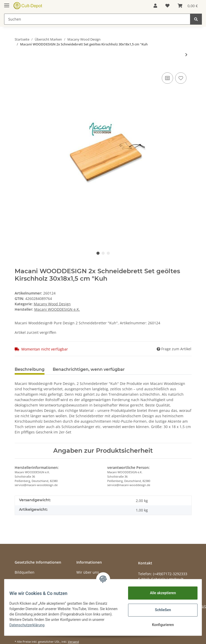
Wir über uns (88, 572)
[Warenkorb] (188, 6)
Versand (73, 642)
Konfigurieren (160, 625)
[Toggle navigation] (7, 3)
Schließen (160, 610)
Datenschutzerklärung (43, 625)
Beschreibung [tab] (30, 369)
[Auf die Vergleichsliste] (167, 78)
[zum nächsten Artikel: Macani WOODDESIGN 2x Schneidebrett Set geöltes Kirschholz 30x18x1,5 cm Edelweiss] (186, 55)
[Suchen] (97, 19)
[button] (155, 6)
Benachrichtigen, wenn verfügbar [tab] (89, 369)
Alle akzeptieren (160, 593)
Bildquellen (25, 572)
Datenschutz (25, 581)
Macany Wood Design (52, 304)
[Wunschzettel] (167, 6)
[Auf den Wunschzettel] (181, 78)
